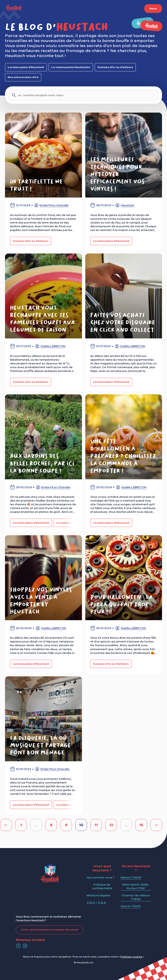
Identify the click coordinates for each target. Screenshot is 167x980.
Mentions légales (99, 895)
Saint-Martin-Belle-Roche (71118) (136, 886)
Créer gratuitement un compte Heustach (47, 930)
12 (111, 825)
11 (96, 825)
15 (141, 825)
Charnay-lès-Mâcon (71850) (136, 897)
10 (81, 825)
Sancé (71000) (131, 906)
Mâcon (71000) (131, 877)
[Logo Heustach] (50, 881)
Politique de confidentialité (102, 886)
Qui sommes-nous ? (101, 877)
